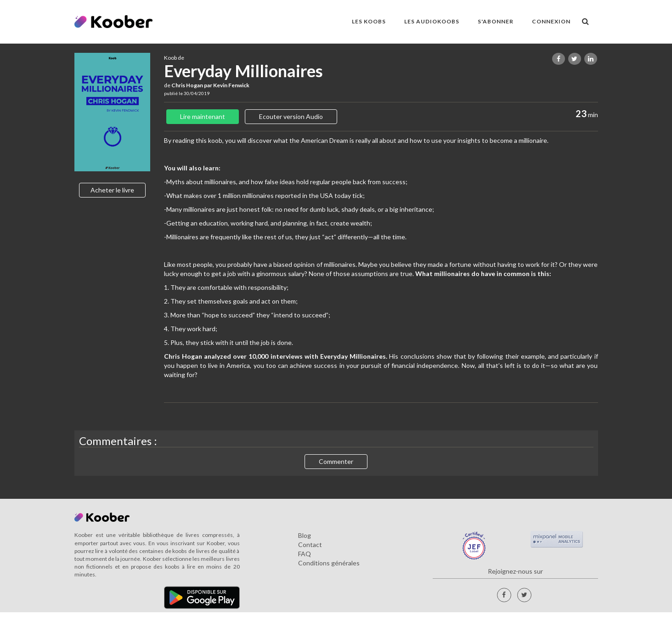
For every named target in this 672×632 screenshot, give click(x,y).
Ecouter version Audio (291, 116)
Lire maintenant (203, 116)
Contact (310, 545)
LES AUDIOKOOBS (432, 21)
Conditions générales (329, 563)
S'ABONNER (496, 21)
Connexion (551, 21)
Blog (305, 535)
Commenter (336, 461)
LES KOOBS (369, 21)
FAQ (305, 554)
